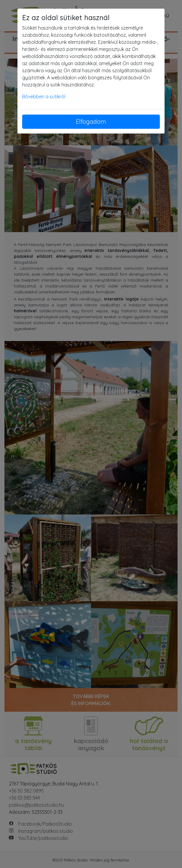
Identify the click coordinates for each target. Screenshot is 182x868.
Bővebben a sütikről (44, 97)
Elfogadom (91, 122)
